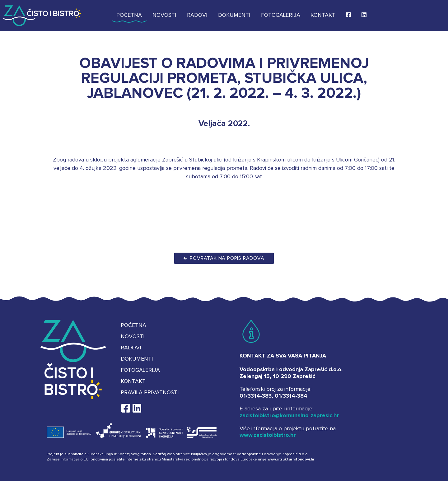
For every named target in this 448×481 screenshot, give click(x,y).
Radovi (197, 15)
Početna (129, 15)
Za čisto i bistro (42, 16)
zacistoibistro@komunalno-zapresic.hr (289, 416)
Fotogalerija (281, 15)
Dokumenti (234, 15)
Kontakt (323, 15)
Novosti (164, 15)
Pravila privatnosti (150, 393)
